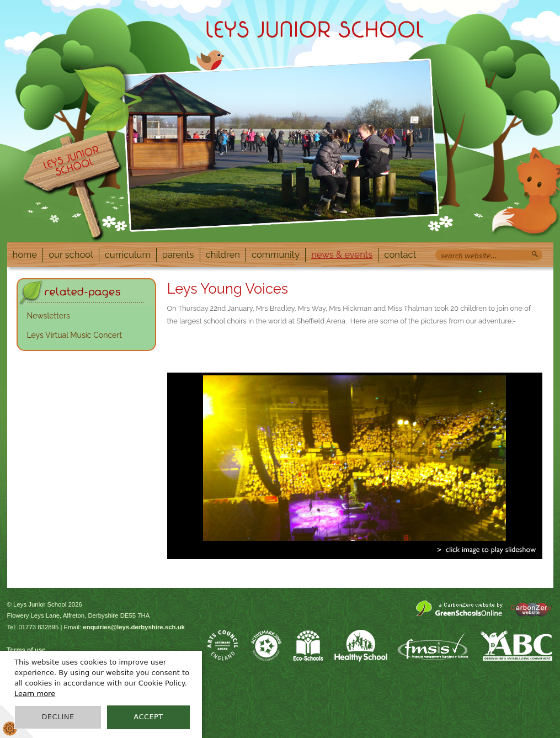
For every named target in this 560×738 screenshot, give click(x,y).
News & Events (342, 254)
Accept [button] (148, 717)
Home (25, 254)
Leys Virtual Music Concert (75, 335)
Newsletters (49, 316)
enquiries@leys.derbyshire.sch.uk (134, 627)
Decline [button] (58, 717)
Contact (400, 254)
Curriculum (128, 254)
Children (223, 254)
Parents (178, 254)
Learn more (35, 694)
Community (276, 254)
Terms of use (26, 650)
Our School (71, 254)
